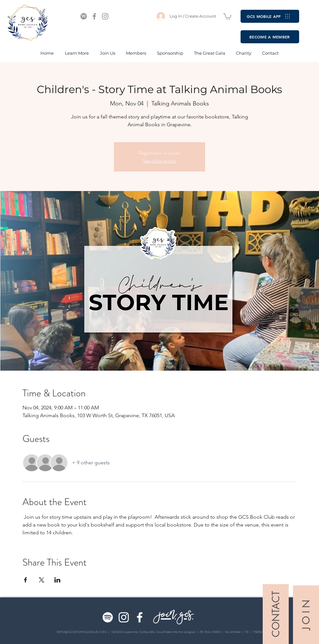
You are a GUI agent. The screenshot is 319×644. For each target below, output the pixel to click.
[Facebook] (94, 16)
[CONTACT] (276, 614)
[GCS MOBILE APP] (270, 16)
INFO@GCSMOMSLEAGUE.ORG (82, 632)
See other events (159, 161)
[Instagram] (105, 16)
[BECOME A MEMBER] (270, 37)
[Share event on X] (42, 580)
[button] (227, 16)
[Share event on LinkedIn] (57, 580)
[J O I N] (306, 615)
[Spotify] (84, 16)
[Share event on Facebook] (26, 580)
